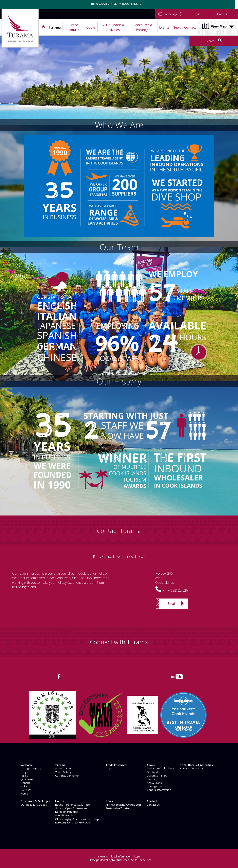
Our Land (152, 772)
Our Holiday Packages (34, 805)
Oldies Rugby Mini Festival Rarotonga (77, 819)
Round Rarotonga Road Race (72, 805)
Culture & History (157, 776)
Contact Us (153, 805)
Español (26, 783)
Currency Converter (67, 776)
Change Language (31, 768)
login (137, 857)
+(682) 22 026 (178, 590)
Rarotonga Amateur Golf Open (73, 823)
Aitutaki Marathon (65, 815)
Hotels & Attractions (191, 768)
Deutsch (26, 790)
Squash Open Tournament (71, 808)
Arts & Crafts (154, 783)
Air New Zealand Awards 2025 (123, 805)
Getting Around (156, 787)
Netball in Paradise (66, 812)
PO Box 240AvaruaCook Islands (165, 578)
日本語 (25, 776)
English (25, 772)
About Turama (63, 768)
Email (171, 604)
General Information (159, 790)
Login (108, 768)
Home (24, 794)
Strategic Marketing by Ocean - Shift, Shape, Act (120, 860)
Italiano (25, 787)
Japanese (26, 779)
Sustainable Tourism (118, 808)
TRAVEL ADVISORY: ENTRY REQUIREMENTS (116, 4)
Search (210, 41)
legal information (121, 857)
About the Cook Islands (160, 768)
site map (103, 857)
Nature (151, 779)
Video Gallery (63, 772)
